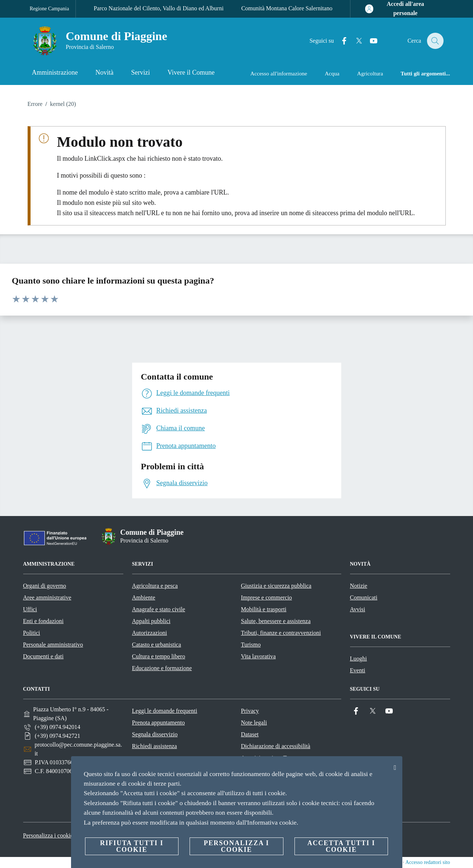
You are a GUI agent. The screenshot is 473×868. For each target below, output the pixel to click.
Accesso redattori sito (428, 862)
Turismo (251, 645)
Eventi (358, 670)
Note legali (254, 723)
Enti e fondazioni (43, 621)
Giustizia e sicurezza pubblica (276, 586)
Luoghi (359, 659)
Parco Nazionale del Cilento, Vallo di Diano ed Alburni (158, 8)
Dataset (250, 734)
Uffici (30, 609)
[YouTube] (369, 41)
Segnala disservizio (155, 734)
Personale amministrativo (53, 645)
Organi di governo (45, 586)
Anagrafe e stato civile (159, 609)
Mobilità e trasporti (264, 609)
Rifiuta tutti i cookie (132, 846)
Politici (32, 633)
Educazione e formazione (162, 668)
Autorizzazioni (150, 633)
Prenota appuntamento (158, 723)
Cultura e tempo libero (159, 656)
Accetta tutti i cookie (341, 846)
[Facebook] (340, 41)
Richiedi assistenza (154, 746)
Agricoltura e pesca (155, 586)
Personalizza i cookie (48, 835)
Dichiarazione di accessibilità (275, 746)
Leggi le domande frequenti (164, 711)
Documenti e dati (43, 656)
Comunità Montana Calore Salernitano (287, 8)
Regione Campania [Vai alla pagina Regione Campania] (50, 9)
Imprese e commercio (267, 597)
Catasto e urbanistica (157, 645)
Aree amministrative (47, 597)
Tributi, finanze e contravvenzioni (281, 633)
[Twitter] (354, 41)
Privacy (250, 711)
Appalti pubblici (151, 621)
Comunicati (364, 597)
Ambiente (144, 597)
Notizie (359, 586)
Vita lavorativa (259, 656)
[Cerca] (435, 41)
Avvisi (358, 609)
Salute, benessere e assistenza (276, 621)
